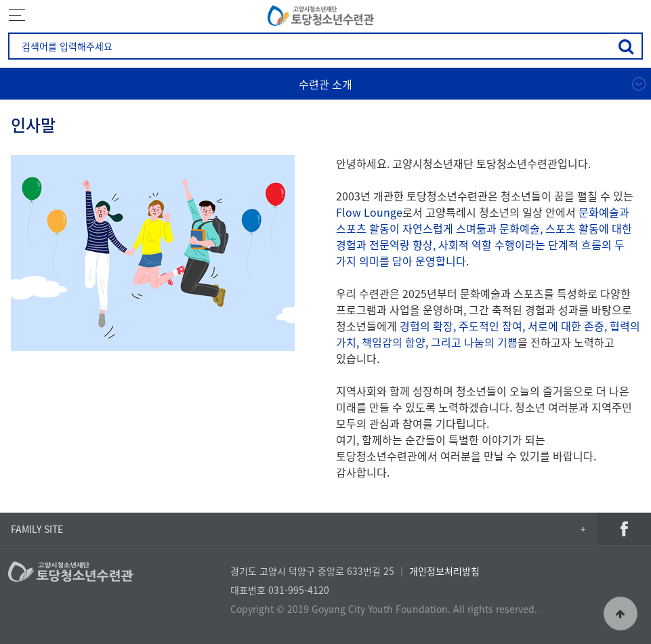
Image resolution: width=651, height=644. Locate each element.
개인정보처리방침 (444, 571)
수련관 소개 (325, 84)
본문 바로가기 (0, 0)
